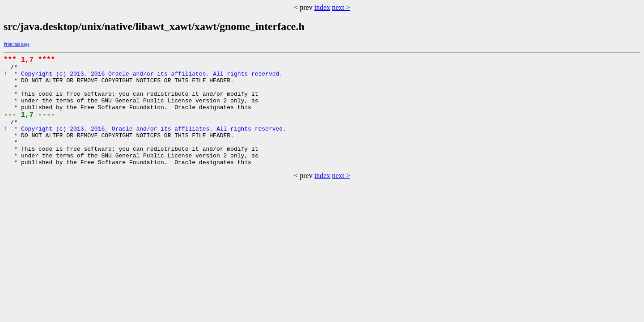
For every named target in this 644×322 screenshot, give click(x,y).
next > (341, 7)
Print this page (17, 44)
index (322, 7)
